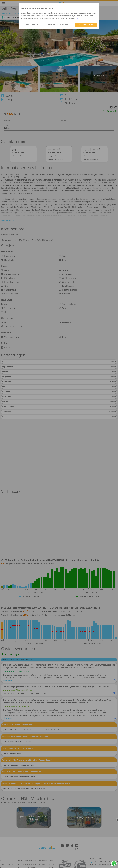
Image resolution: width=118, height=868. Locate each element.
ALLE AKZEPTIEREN (86, 25)
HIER (77, 18)
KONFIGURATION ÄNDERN (58, 25)
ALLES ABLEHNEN (31, 25)
